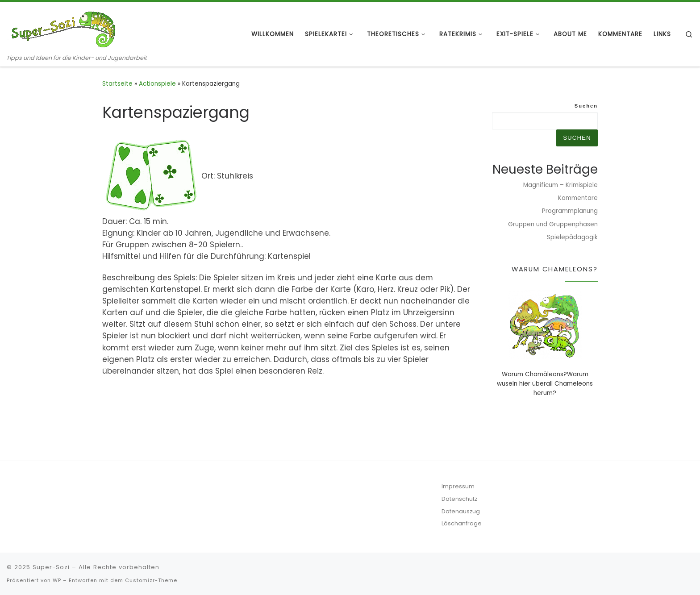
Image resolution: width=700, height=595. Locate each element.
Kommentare (578, 198)
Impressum (458, 486)
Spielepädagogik (572, 237)
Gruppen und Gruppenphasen (553, 224)
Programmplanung (570, 211)
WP (57, 580)
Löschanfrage (462, 523)
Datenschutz (459, 499)
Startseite (117, 84)
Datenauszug (461, 511)
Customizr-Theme (151, 580)
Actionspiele (157, 84)
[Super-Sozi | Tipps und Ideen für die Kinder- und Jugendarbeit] (62, 28)
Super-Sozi (51, 567)
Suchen (586, 106)
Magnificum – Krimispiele (560, 185)
